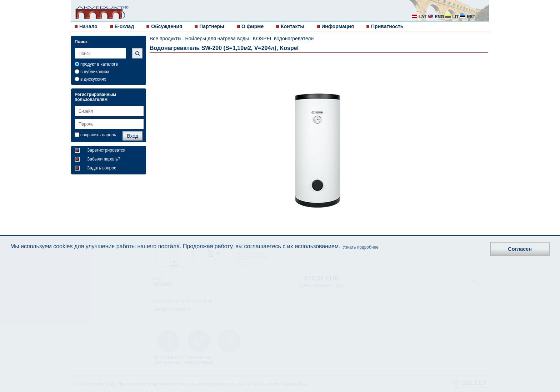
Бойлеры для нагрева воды (217, 39)
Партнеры (212, 26)
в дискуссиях (93, 79)
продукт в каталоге (99, 64)
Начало (88, 26)
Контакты (292, 26)
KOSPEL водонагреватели (283, 39)
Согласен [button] (520, 249)
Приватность (387, 26)
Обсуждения (167, 26)
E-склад (124, 26)
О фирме (252, 26)
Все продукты (166, 39)
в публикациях (95, 72)
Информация (338, 26)
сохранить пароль (98, 135)
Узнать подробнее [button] (361, 247)
